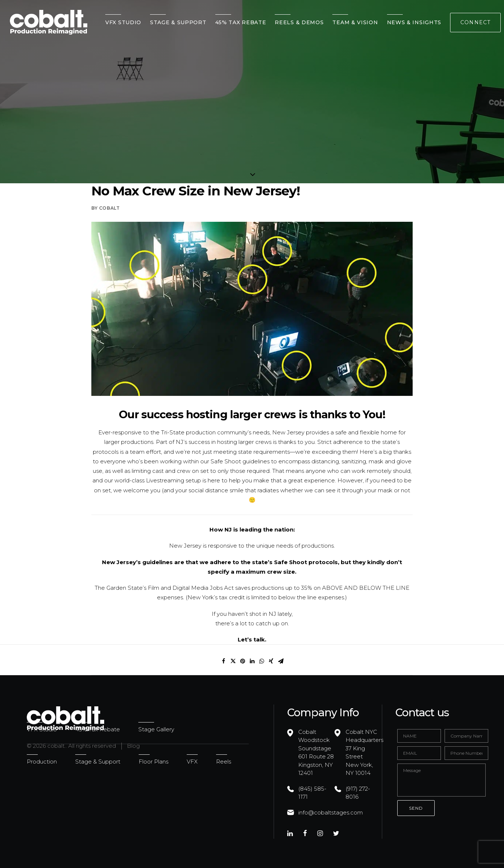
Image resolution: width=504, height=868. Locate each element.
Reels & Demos (299, 22)
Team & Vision (355, 22)
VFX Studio (123, 22)
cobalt (109, 208)
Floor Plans (154, 762)
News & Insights (414, 22)
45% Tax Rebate (241, 22)
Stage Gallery (156, 729)
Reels (224, 762)
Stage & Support (178, 22)
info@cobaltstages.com (330, 812)
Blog (133, 746)
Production (42, 762)
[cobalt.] (49, 22)
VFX (192, 762)
